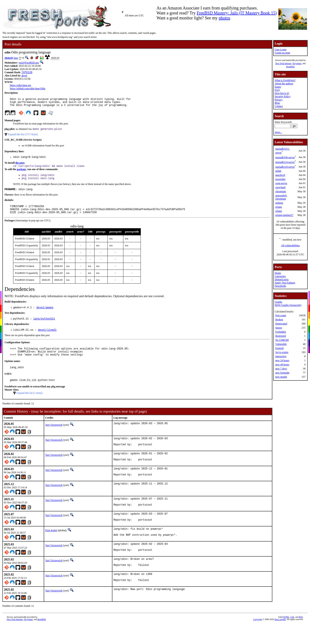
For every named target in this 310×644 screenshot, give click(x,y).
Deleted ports (282, 279)
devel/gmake (45, 315)
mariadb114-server (285, 162)
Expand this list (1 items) (30, 405)
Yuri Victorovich (54, 437)
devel (24, 76)
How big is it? (282, 93)
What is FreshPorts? (285, 80)
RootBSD (291, 67)
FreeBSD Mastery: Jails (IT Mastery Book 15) (237, 13)
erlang (279, 207)
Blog (277, 103)
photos (224, 18)
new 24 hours (282, 360)
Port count (281, 315)
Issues (278, 87)
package (21, 173)
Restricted (281, 336)
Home (278, 273)
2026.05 (9, 58)
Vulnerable (281, 344)
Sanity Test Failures (285, 283)
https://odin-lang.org (20, 86)
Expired (279, 348)
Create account (282, 53)
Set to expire (282, 352)
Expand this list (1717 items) (23, 137)
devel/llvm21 (47, 338)
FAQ (277, 90)
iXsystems (297, 63)
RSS (301, 639)
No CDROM (282, 340)
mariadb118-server (285, 167)
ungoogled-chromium (281, 197)
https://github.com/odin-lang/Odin (28, 89)
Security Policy (283, 96)
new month (281, 377)
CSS (292, 639)
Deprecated (281, 324)
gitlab (278, 171)
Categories (280, 276)
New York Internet (283, 63)
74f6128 (27, 73)
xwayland (280, 187)
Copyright (258, 641)
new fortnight (282, 373)
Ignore (279, 328)
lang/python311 (44, 327)
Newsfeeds (280, 286)
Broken (279, 320)
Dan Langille (280, 641)
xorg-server (281, 183)
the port (20, 166)
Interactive (281, 356)
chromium (281, 191)
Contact (279, 106)
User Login (281, 50)
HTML (286, 639)
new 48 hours (282, 365)
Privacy (279, 100)
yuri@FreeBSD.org (29, 63)
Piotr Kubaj (51, 548)
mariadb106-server (285, 157)
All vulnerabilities (291, 245)
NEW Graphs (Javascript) (288, 305)
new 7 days (281, 369)
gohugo (279, 203)
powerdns (280, 179)
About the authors (284, 84)
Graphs (278, 302)
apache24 (280, 175)
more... (278, 132)
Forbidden (281, 332)
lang (16, 58)
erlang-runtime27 (284, 215)
